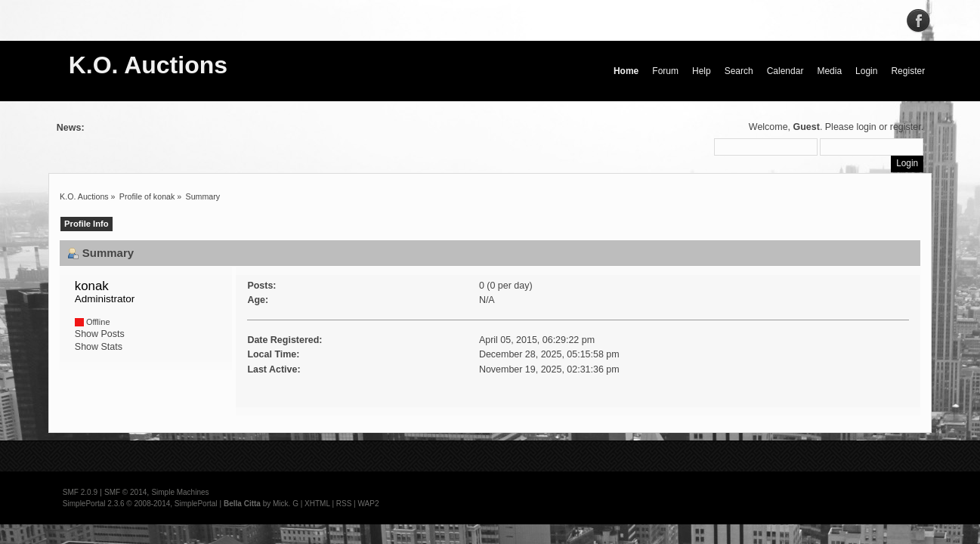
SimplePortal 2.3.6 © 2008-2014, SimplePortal (140, 504)
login (866, 127)
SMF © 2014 (125, 492)
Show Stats (99, 347)
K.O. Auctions (148, 65)
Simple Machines (180, 492)
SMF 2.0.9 (80, 492)
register (906, 127)
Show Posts (100, 334)
